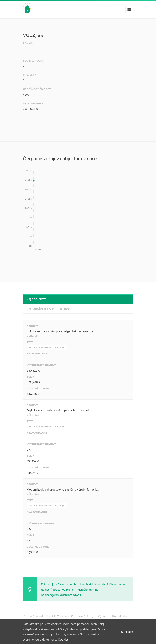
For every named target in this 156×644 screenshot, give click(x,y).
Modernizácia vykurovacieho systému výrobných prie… (63, 489)
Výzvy (102, 616)
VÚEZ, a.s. (33, 335)
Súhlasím (127, 631)
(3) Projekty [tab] (37, 299)
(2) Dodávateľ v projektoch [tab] (49, 309)
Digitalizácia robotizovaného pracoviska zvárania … (60, 410)
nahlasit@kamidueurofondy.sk (61, 595)
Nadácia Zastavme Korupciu (64, 616)
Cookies (63, 639)
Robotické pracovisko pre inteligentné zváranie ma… (61, 331)
